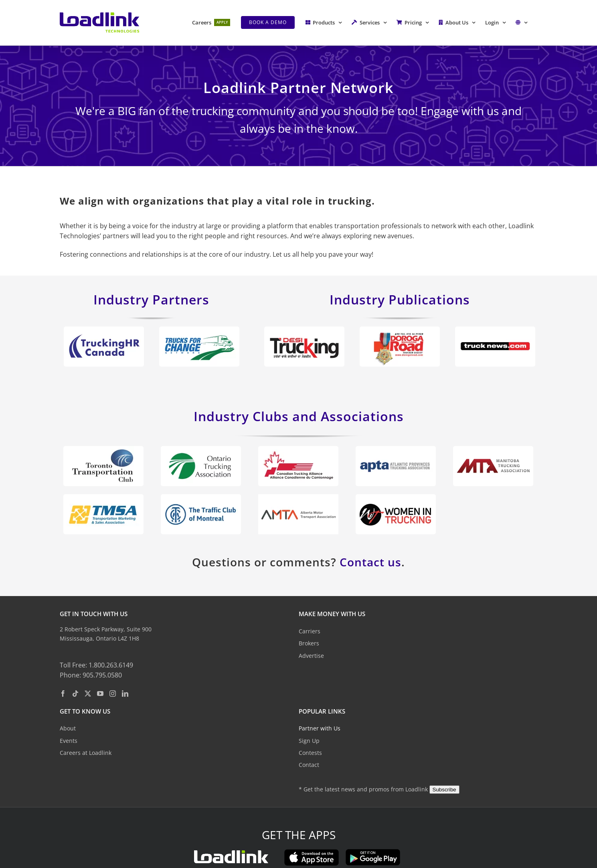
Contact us (370, 562)
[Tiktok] (75, 694)
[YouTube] (100, 694)
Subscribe (444, 790)
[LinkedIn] (125, 694)
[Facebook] (63, 694)
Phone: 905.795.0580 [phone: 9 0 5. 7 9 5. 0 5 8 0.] (91, 675)
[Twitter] (88, 694)
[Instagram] (113, 694)
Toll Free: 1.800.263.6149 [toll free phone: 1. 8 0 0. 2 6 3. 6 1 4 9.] (96, 665)
